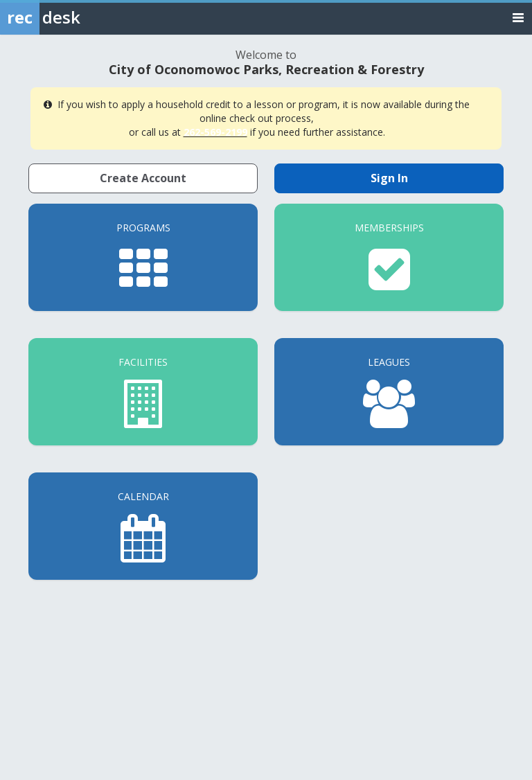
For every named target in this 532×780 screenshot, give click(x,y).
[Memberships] (389, 257)
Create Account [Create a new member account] (143, 178)
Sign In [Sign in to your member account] (389, 178)
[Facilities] (143, 392)
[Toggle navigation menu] (518, 17)
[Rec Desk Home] (76, 17)
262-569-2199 (215, 132)
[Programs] (143, 257)
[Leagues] (389, 392)
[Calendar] (143, 526)
